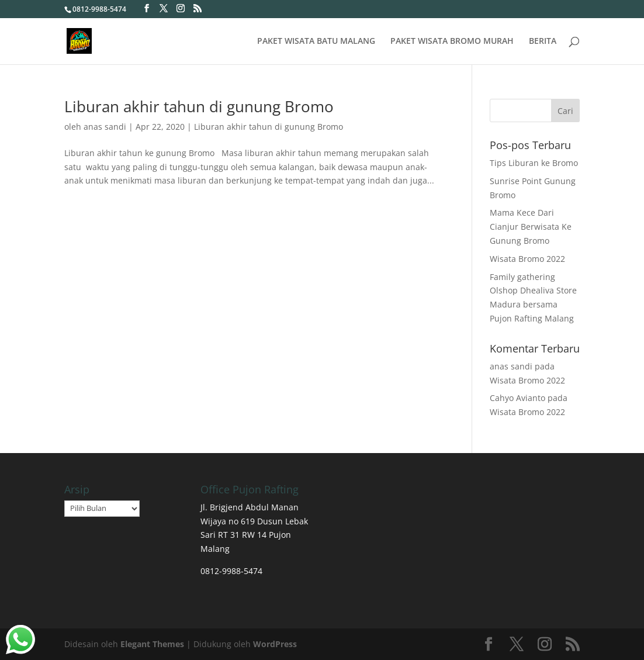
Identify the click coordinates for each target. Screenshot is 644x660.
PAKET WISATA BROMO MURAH (452, 42)
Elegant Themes (152, 644)
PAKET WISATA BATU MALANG (316, 42)
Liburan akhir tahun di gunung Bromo (199, 106)
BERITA (543, 42)
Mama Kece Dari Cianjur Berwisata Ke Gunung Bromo (531, 227)
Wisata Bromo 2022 (527, 259)
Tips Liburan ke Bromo (534, 163)
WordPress (275, 644)
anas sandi (105, 127)
